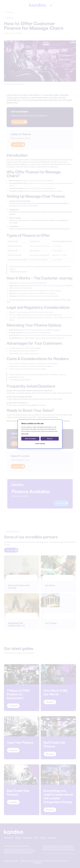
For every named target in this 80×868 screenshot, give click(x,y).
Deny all (50, 439)
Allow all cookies (30, 439)
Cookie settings (40, 444)
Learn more (25, 434)
